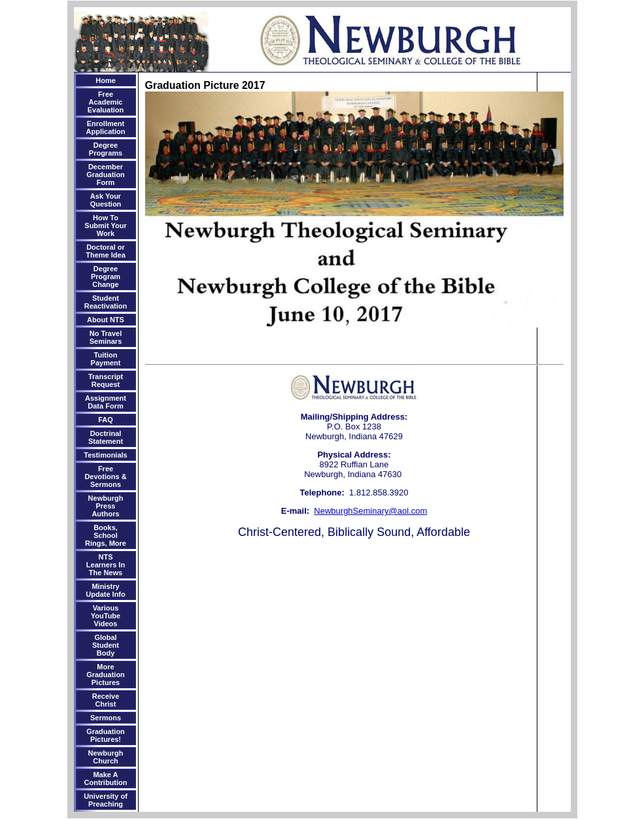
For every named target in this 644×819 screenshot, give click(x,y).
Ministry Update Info (106, 590)
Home (106, 80)
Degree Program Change (106, 276)
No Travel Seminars (106, 337)
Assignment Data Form (106, 402)
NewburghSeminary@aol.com (370, 511)
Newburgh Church (106, 757)
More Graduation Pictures (106, 675)
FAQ (106, 420)
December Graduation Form (106, 175)
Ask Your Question (106, 200)
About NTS (106, 320)
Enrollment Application (106, 127)
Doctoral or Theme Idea (106, 251)
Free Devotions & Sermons (105, 476)
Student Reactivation (106, 302)
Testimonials (105, 455)
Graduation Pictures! (106, 735)
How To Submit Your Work (105, 226)
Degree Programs (106, 149)
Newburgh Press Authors (106, 506)
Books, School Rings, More (106, 535)
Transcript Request (106, 380)
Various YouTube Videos (106, 616)
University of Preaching (106, 800)
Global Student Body (106, 645)
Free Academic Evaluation (106, 102)
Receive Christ (106, 700)
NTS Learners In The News (106, 565)
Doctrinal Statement (106, 437)
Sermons (106, 718)
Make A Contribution (106, 778)
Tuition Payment (106, 359)
